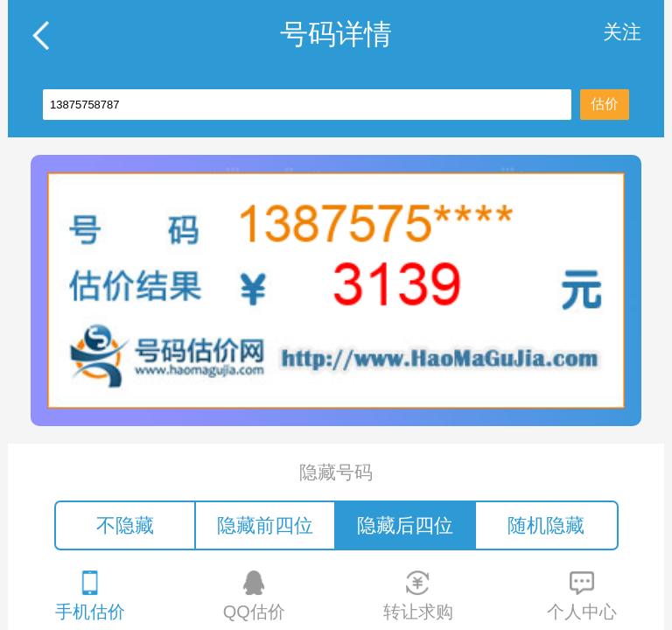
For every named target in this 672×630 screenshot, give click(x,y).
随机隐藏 (546, 525)
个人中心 (582, 595)
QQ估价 (254, 595)
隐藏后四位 (405, 525)
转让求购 (418, 595)
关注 (622, 32)
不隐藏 (125, 525)
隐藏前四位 (265, 525)
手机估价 (90, 595)
